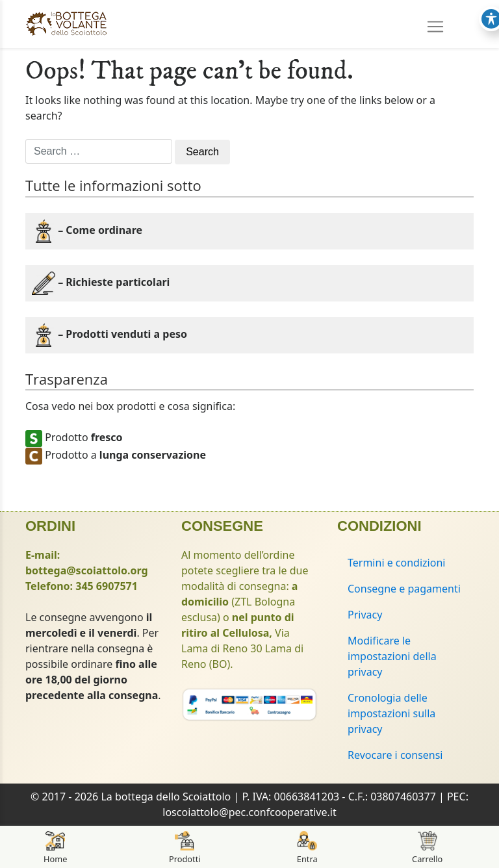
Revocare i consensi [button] (395, 755)
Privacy (365, 615)
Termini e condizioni (396, 563)
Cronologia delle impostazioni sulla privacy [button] (391, 713)
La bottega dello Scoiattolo (166, 797)
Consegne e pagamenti (404, 589)
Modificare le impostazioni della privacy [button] (392, 656)
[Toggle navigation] (435, 22)
